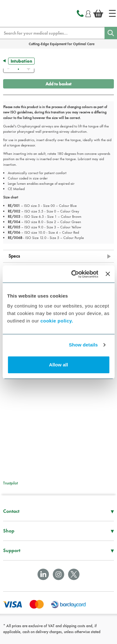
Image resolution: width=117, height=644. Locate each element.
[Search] (111, 33)
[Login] (88, 13)
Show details (83, 345)
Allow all (58, 365)
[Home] (112, 13)
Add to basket (58, 84)
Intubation (21, 61)
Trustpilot (10, 483)
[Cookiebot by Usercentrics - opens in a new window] (73, 274)
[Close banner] (108, 274)
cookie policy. (57, 321)
